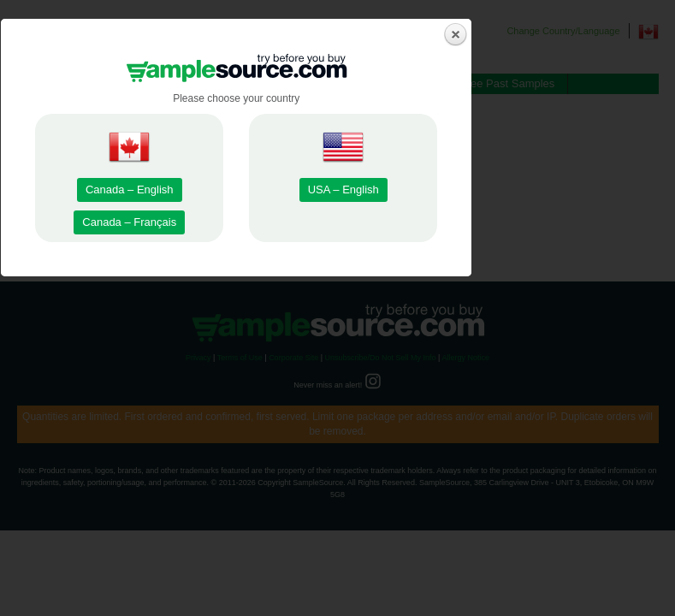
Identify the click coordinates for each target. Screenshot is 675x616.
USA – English (444, 359)
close (557, 204)
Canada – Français (231, 391)
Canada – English (231, 359)
